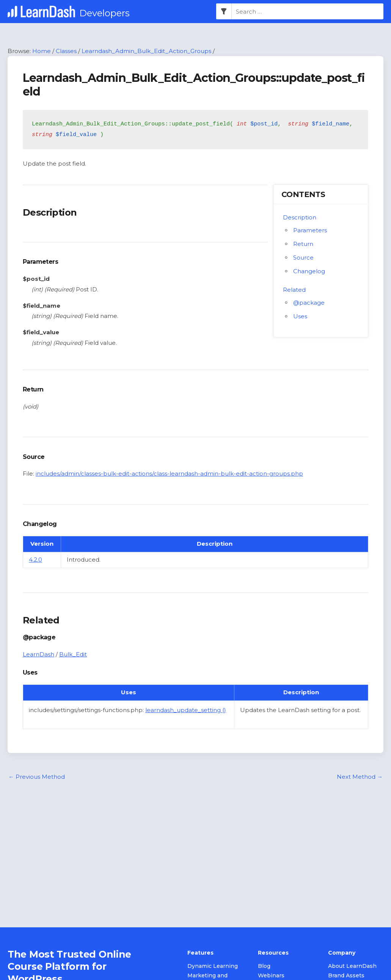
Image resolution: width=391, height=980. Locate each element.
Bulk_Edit (73, 655)
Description (300, 218)
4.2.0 (35, 560)
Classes (66, 51)
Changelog (309, 272)
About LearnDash (352, 966)
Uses (300, 317)
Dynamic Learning (213, 966)
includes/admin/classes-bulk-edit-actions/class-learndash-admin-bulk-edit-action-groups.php (169, 474)
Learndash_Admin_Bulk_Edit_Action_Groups (146, 51)
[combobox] (308, 12)
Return (303, 244)
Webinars (271, 976)
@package (309, 303)
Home (42, 51)
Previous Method (37, 777)
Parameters (310, 231)
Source (303, 258)
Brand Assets (346, 976)
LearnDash (38, 655)
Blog (264, 966)
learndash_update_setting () (186, 710)
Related (294, 290)
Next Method (360, 777)
